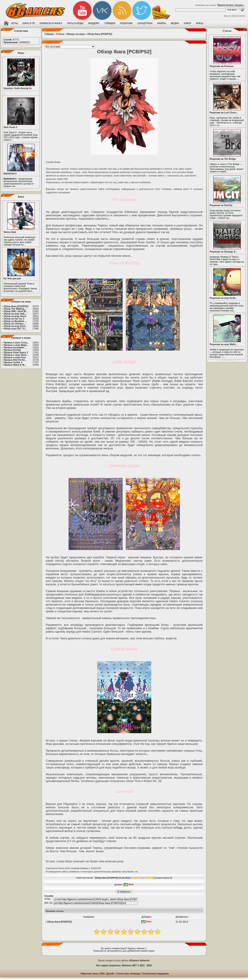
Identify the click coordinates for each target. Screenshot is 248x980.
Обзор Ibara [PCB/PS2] (16, 306)
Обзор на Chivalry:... (15, 324)
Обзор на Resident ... (15, 321)
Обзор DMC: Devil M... (16, 311)
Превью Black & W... (15, 365)
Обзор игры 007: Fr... (15, 329)
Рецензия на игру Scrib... (223, 298)
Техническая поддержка (155, 974)
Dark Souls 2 (10, 127)
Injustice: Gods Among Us (18, 88)
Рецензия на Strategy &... (223, 252)
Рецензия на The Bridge (223, 159)
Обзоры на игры (76, 34)
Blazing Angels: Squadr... (231, 5)
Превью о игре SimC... (16, 355)
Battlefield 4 (10, 174)
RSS (102, 974)
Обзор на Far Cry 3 (14, 319)
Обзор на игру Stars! (15, 316)
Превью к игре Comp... (16, 343)
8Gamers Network (139, 961)
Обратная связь (89, 974)
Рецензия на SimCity (221, 205)
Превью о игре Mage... (16, 345)
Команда (135, 974)
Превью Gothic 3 (13, 362)
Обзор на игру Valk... (15, 314)
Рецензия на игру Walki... (224, 344)
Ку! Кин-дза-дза (12, 278)
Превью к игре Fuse (15, 357)
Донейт (110, 974)
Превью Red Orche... (15, 360)
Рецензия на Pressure (222, 66)
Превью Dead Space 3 (16, 353)
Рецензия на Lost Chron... (224, 113)
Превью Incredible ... (15, 348)
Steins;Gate (10, 232)
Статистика (123, 974)
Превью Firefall (12, 350)
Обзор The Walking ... (15, 309)
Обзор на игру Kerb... (15, 326)
